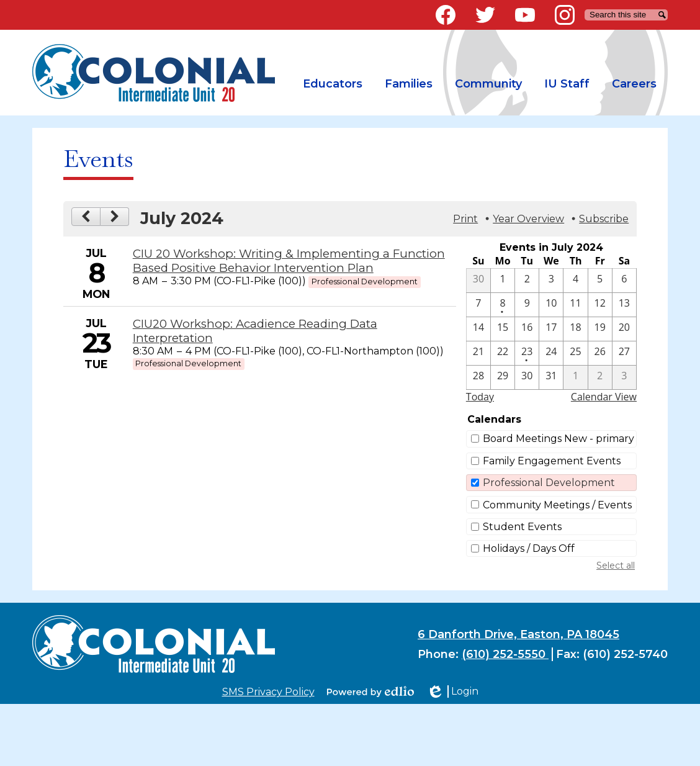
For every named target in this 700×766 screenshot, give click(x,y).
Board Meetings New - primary (559, 439)
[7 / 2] (527, 281)
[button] (333, 84)
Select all (616, 565)
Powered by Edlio (370, 692)
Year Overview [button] (528, 219)
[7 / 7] (478, 305)
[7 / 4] (575, 281)
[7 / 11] (575, 305)
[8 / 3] (624, 377)
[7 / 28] (478, 377)
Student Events (522, 527)
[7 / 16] (527, 329)
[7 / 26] (600, 353)
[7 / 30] (527, 377)
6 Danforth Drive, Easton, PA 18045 (518, 634)
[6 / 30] (478, 281)
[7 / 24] (551, 353)
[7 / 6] (624, 281)
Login (452, 692)
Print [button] (465, 219)
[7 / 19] (600, 329)
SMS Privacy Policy (268, 692)
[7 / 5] (600, 281)
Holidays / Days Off (529, 548)
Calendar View (604, 397)
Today (480, 397)
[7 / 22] (503, 353)
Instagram (565, 17)
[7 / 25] (575, 353)
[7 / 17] (551, 329)
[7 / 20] (624, 329)
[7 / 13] (624, 305)
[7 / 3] (551, 281)
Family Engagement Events (552, 461)
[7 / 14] (478, 329)
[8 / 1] (575, 377)
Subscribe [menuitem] (604, 219)
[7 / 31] (551, 377)
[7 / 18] (575, 329)
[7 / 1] (503, 281)
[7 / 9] (527, 305)
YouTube (525, 17)
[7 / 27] (624, 353)
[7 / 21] (478, 353)
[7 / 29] (503, 377)
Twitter (485, 17)
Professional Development (549, 483)
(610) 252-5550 (505, 654)
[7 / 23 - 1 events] (527, 353)
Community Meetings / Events (557, 505)
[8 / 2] (600, 377)
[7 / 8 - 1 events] (503, 305)
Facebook (446, 17)
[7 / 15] (503, 329)
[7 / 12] (600, 305)
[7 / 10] (551, 305)
